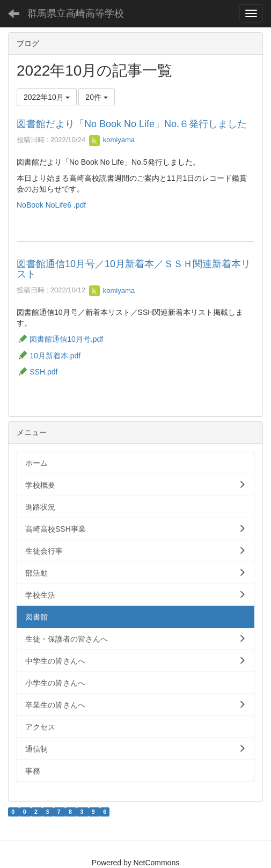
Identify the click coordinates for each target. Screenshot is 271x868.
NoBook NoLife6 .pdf (51, 205)
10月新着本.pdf (49, 356)
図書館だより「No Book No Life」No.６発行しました (132, 124)
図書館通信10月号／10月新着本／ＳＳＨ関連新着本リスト (134, 269)
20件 (96, 97)
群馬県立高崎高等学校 (76, 13)
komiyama (112, 140)
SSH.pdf (37, 372)
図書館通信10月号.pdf (66, 339)
